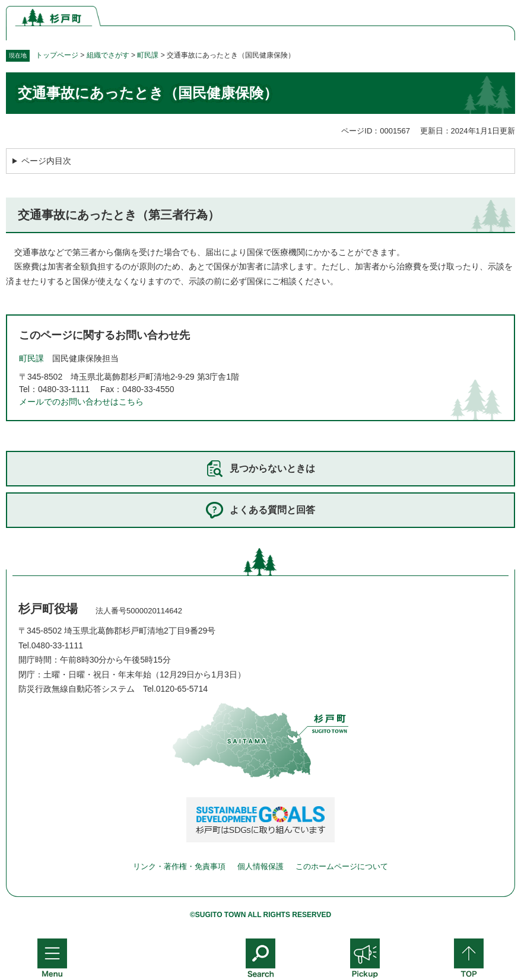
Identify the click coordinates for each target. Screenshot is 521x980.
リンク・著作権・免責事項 (179, 866)
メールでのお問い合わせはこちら (81, 402)
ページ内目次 (46, 161)
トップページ (57, 55)
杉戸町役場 (48, 609)
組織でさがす (108, 55)
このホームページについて (342, 866)
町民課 (148, 55)
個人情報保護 (260, 866)
